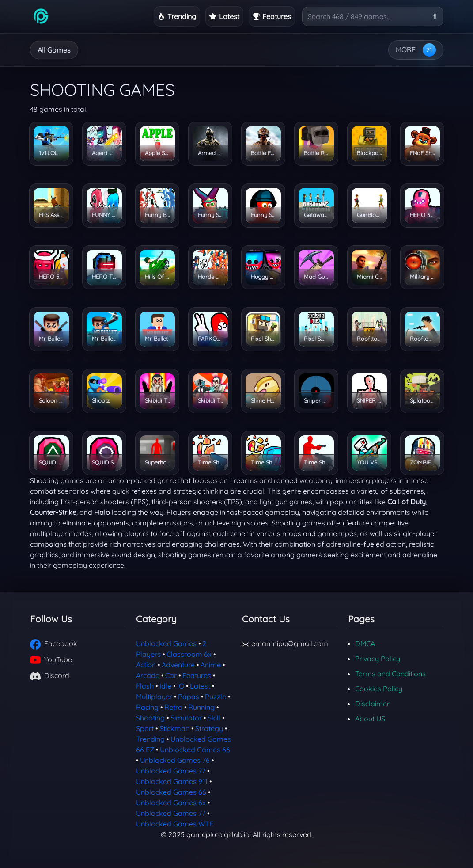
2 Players (336, 50)
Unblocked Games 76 (175, 760)
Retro (173, 707)
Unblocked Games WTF (175, 824)
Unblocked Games (166, 643)
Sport (145, 728)
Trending (150, 739)
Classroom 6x (189, 654)
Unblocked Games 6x (171, 803)
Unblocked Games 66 (195, 750)
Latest (200, 686)
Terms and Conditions (390, 674)
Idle (197, 50)
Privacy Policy (378, 659)
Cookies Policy (379, 689)
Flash (145, 686)
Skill (214, 718)
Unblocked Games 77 (171, 771)
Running (237, 50)
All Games (54, 50)
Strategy (286, 50)
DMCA (365, 643)
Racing (147, 707)
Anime (211, 665)
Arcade (158, 50)
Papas (189, 697)
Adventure (108, 50)
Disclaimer (372, 704)
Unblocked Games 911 (172, 781)
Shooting (150, 718)
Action (146, 665)
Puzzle (216, 697)
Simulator (186, 718)
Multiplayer (154, 697)
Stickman (174, 728)
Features (197, 675)
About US (370, 719)
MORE (406, 49)
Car (171, 675)
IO (181, 686)
